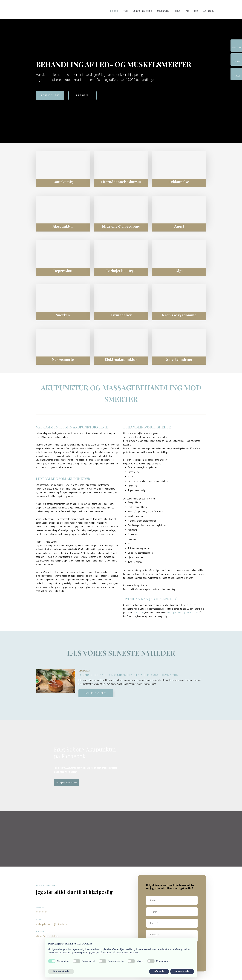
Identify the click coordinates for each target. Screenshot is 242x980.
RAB (187, 11)
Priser (177, 11)
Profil (125, 11)
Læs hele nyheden (96, 693)
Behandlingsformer (143, 11)
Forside (114, 11)
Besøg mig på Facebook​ (67, 783)
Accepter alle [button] (182, 971)
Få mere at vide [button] (61, 971)
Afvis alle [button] (159, 971)
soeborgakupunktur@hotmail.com (182, 613)
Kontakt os (208, 11)
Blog (196, 11)
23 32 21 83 (139, 613)
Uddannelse (163, 11)
